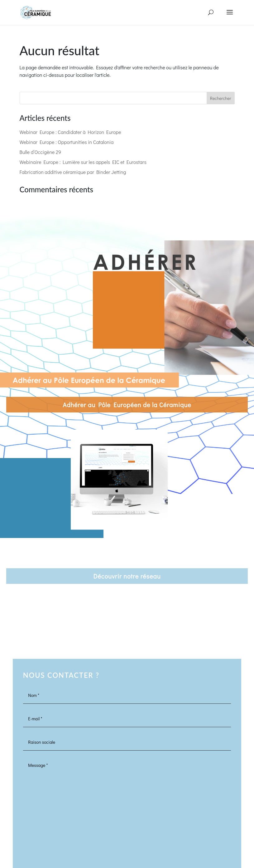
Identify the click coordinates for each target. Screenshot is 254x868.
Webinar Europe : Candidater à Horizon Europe (70, 132)
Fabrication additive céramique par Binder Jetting (73, 172)
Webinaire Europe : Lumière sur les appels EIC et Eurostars (83, 162)
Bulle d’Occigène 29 (41, 152)
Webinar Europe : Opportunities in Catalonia (67, 142)
